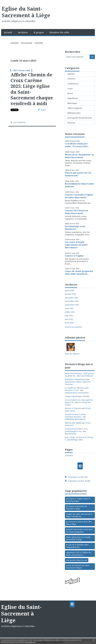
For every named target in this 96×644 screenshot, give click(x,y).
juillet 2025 (70, 312)
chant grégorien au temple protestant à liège (78, 538)
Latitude (85, 396)
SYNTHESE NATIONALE (75, 419)
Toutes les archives (73, 327)
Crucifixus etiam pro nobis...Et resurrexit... (77, 145)
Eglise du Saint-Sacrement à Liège (26, 12)
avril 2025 (69, 323)
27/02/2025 (14, 43)
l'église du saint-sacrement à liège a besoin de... (79, 515)
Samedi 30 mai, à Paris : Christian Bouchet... (76, 416)
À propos (39, 32)
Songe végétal (71, 396)
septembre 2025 (72, 305)
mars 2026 (69, 290)
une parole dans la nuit (77, 560)
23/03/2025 (39, 43)
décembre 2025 (72, 298)
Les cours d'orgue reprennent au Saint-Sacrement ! (76, 245)
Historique (72, 103)
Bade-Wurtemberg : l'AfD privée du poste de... (79, 375)
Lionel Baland (87, 376)
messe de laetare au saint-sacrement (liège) (78, 567)
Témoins (71, 123)
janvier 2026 (70, 294)
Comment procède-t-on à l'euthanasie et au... (76, 430)
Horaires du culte (59, 32)
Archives (23, 32)
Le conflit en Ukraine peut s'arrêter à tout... (77, 389)
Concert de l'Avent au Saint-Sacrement (76, 212)
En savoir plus (30, 642)
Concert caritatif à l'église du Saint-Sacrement (79, 196)
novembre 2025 (72, 301)
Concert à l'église (74, 256)
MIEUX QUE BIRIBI (73, 423)
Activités (69, 455)
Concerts (71, 79)
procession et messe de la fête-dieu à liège (79, 523)
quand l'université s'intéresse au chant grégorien (79, 531)
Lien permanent (18, 122)
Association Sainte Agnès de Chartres (78, 383)
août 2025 (69, 308)
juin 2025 (69, 316)
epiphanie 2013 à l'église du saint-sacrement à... (78, 554)
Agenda (71, 74)
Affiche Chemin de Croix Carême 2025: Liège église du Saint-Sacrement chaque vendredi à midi (32, 89)
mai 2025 (69, 319)
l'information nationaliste (77, 393)
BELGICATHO (71, 434)
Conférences (73, 84)
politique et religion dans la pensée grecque (78, 500)
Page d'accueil (26, 43)
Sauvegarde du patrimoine (80, 118)
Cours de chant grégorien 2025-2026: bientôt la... (79, 272)
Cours (70, 88)
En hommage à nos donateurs (75, 228)
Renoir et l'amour (73, 408)
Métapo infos (77, 440)
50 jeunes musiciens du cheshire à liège (77, 507)
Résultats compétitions (75, 379)
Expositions (73, 98)
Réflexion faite (74, 113)
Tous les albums (72, 354)
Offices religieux (75, 108)
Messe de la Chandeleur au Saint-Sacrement (79, 156)
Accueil (8, 32)
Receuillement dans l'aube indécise (79, 185)
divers (70, 93)
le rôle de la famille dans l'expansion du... (77, 546)
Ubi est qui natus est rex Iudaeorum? (78, 174)
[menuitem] (8, 32)
